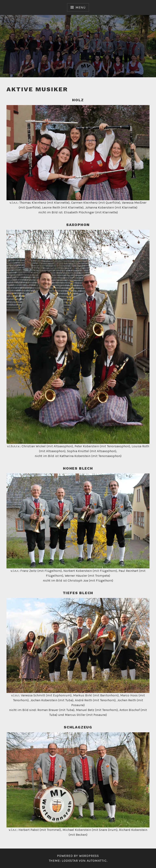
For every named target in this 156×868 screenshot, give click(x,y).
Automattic (97, 861)
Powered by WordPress (78, 856)
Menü (80, 7)
